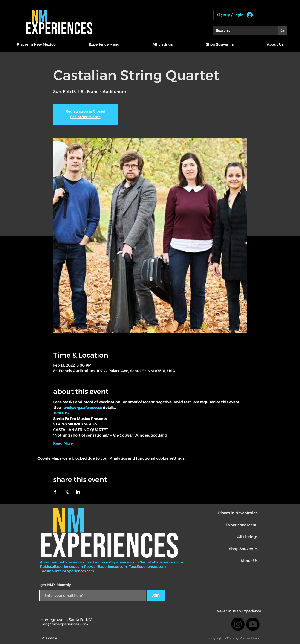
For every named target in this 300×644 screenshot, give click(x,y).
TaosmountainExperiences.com (67, 571)
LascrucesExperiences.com (117, 562)
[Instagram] (238, 624)
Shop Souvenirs (243, 549)
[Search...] (242, 31)
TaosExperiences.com (148, 567)
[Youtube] (253, 624)
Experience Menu (242, 525)
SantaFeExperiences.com (162, 562)
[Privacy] (50, 638)
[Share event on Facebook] (55, 492)
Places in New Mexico (238, 513)
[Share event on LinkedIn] (78, 492)
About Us (249, 561)
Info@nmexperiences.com (64, 624)
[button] (36, 44)
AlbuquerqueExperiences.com (67, 562)
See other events (85, 117)
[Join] (156, 595)
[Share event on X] (67, 492)
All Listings (247, 537)
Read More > (64, 443)
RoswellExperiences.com (106, 567)
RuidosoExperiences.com (62, 567)
